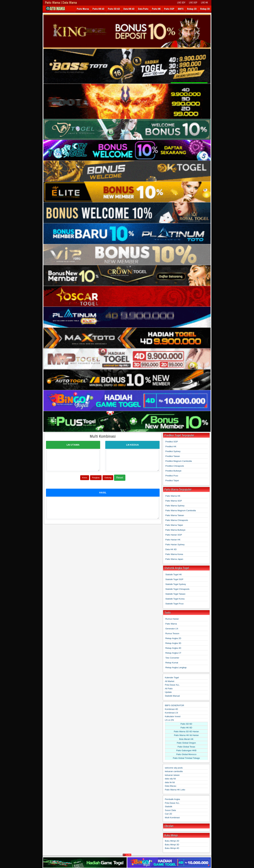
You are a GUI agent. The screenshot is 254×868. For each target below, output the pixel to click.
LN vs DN (169, 720)
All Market (170, 681)
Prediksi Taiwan (173, 456)
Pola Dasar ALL (172, 685)
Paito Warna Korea (174, 554)
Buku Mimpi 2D (172, 841)
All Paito (169, 689)
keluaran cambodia (174, 771)
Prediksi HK (171, 446)
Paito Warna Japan (174, 559)
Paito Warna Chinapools (177, 520)
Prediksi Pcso (172, 476)
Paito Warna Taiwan (175, 515)
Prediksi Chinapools (175, 466)
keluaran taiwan (172, 775)
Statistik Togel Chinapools (177, 589)
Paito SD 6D (114, 9)
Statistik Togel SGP (174, 579)
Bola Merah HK (186, 739)
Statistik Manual (172, 696)
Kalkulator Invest (173, 716)
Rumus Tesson (172, 633)
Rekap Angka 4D (173, 648)
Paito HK (156, 9)
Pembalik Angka (172, 799)
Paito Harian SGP (174, 535)
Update (168, 692)
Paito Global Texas (186, 747)
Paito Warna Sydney (175, 506)
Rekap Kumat (172, 663)
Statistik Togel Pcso (174, 604)
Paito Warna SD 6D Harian (186, 731)
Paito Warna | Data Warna (61, 3)
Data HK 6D (129, 9)
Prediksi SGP (172, 442)
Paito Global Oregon (186, 743)
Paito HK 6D (98, 9)
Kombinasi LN (171, 713)
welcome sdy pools (174, 768)
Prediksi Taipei (172, 481)
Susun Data (170, 810)
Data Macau (171, 786)
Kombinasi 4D (171, 709)
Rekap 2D (192, 9)
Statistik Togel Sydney (176, 584)
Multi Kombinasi (103, 436)
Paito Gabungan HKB (186, 750)
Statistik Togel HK (174, 574)
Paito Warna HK (173, 496)
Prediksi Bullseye (173, 471)
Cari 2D (168, 814)
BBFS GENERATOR (175, 705)
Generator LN (172, 629)
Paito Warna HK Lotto (175, 790)
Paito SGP (169, 9)
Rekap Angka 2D (173, 638)
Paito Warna (83, 9)
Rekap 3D (205, 9)
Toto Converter (172, 658)
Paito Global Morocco (186, 754)
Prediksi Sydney (173, 451)
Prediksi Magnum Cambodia (179, 461)
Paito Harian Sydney (175, 545)
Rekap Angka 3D (173, 643)
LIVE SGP (193, 3)
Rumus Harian (172, 619)
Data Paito (143, 9)
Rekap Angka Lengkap (176, 667)
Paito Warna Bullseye (175, 530)
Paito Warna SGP (174, 501)
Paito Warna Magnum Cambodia (181, 510)
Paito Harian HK (173, 540)
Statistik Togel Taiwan (175, 594)
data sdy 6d (170, 779)
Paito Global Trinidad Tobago (186, 758)
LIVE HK (204, 3)
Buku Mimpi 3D (172, 845)
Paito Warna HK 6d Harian (186, 735)
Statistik (169, 807)
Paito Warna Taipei (174, 525)
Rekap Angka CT (173, 653)
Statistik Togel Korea (175, 599)
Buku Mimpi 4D (172, 848)
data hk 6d (170, 782)
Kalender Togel (172, 678)
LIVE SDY (181, 3)
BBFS (181, 9)
